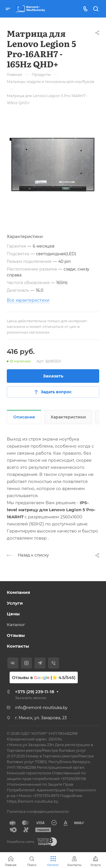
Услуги (15, 603)
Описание (24, 417)
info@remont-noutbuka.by (41, 708)
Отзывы (16, 635)
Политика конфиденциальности (38, 811)
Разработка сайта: (21, 842)
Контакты (18, 646)
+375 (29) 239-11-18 (35, 692)
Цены (13, 614)
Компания (18, 592)
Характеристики (68, 417)
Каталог (16, 625)
